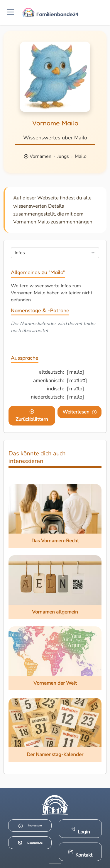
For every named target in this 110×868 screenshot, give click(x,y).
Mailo (81, 156)
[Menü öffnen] (11, 12)
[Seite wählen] (55, 253)
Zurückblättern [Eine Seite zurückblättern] (32, 416)
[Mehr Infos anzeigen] (55, 864)
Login (80, 831)
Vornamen (40, 156)
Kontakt (80, 854)
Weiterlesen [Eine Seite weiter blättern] (80, 412)
